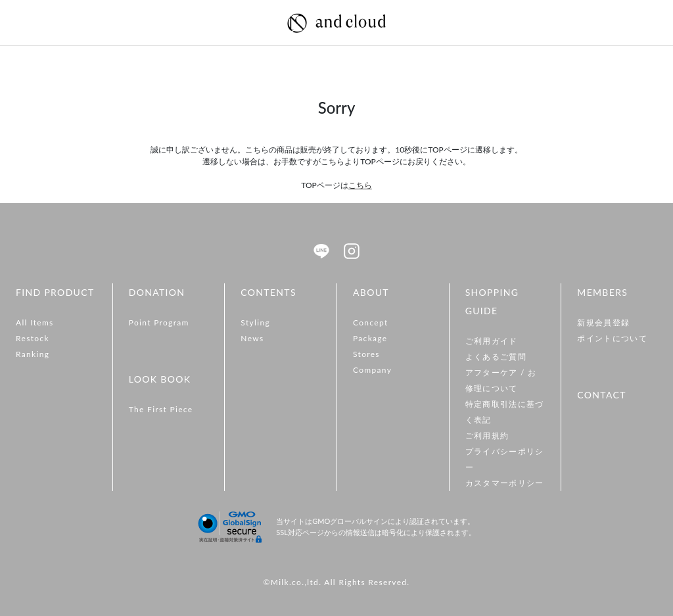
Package (370, 338)
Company (372, 370)
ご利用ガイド (492, 341)
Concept (371, 322)
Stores (366, 354)
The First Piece (161, 409)
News (252, 338)
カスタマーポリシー (505, 483)
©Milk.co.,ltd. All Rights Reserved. (336, 582)
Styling (255, 322)
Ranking (33, 354)
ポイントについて (612, 338)
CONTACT (601, 395)
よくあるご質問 (496, 357)
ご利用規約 (487, 436)
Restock (33, 338)
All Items (35, 322)
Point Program (159, 322)
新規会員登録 (603, 322)
